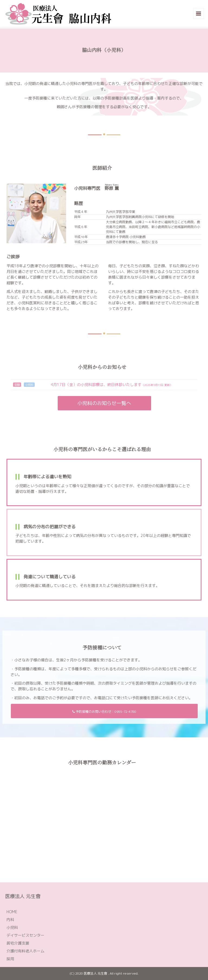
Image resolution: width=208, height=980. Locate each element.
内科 (10, 920)
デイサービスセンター (25, 935)
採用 (10, 959)
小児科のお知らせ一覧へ (104, 403)
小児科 (12, 927)
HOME (12, 912)
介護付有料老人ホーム (25, 951)
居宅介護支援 (18, 943)
